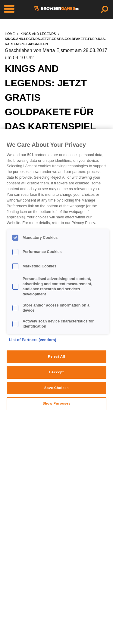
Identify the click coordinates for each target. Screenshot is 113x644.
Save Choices (56, 388)
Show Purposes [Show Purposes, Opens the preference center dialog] (56, 403)
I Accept (56, 372)
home (10, 34)
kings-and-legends (38, 34)
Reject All (56, 356)
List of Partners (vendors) (33, 340)
